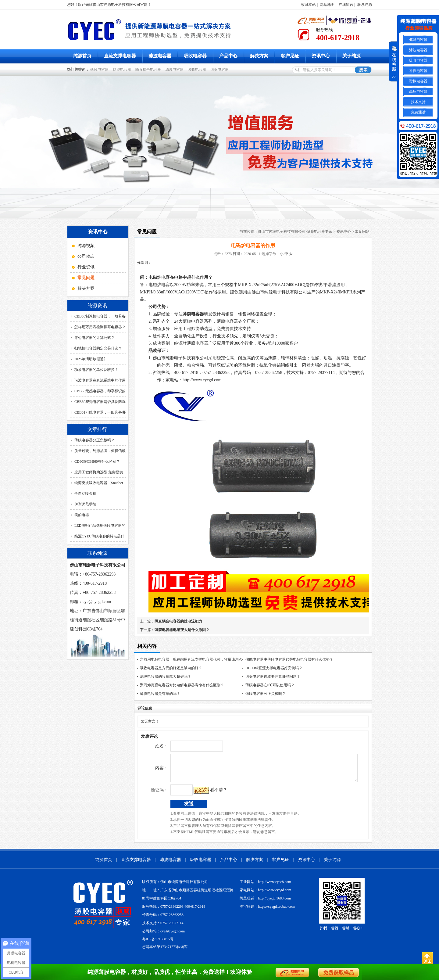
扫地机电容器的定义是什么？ (98, 348)
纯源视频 (86, 246)
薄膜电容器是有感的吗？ (160, 694)
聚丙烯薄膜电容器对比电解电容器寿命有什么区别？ (182, 685)
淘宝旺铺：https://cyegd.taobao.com (267, 911)
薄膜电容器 (100, 70)
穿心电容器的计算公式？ (95, 338)
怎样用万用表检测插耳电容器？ (100, 327)
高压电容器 (418, 92)
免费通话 (418, 112)
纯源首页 (82, 56)
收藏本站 (309, 5)
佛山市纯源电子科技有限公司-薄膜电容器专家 (295, 232)
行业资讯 (86, 267)
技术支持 (418, 102)
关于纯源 (352, 56)
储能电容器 (123, 70)
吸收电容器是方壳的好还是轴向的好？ (171, 668)
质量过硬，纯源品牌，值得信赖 (100, 451)
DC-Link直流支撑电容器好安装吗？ (274, 668)
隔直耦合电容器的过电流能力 (178, 621)
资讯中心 (321, 56)
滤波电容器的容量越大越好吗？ (166, 677)
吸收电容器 (195, 56)
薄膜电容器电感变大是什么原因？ (182, 630)
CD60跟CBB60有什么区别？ (97, 461)
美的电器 (82, 515)
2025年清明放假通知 (91, 359)
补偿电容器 (418, 71)
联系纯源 (365, 5)
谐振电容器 (220, 70)
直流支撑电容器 (120, 56)
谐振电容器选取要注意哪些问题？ (273, 677)
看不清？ (206, 794)
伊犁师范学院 (85, 504)
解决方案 (259, 56)
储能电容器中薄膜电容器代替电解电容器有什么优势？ (289, 659)
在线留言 (346, 5)
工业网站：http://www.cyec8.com (265, 886)
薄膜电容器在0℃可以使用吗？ (270, 685)
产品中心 (228, 56)
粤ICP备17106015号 (158, 944)
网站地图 (327, 5)
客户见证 (290, 56)
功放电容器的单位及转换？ (96, 370)
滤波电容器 (160, 56)
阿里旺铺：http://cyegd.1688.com (265, 903)
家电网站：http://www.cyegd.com (265, 895)
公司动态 (86, 256)
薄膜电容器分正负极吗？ (95, 440)
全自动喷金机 (85, 494)
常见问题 (362, 232)
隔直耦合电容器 (149, 70)
